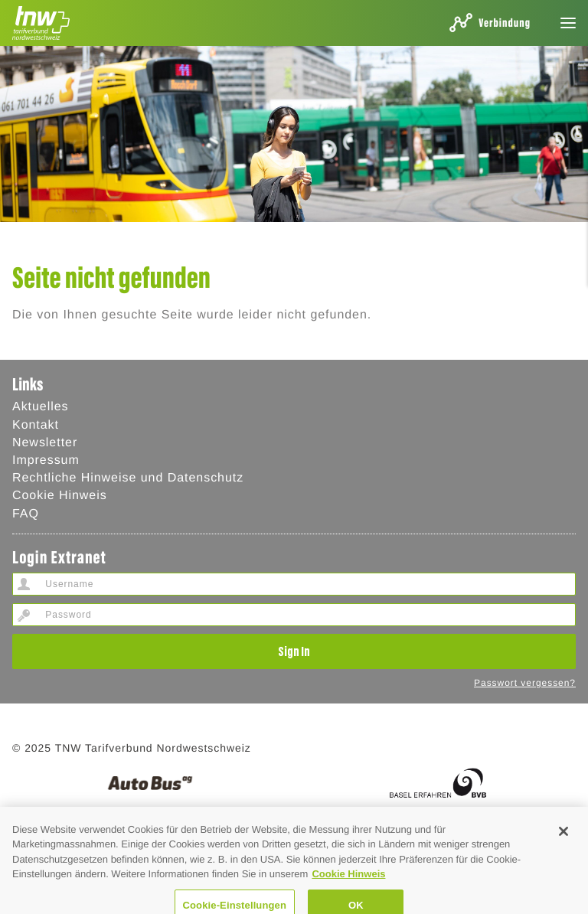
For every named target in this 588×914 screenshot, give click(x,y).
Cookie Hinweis (60, 496)
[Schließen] (563, 840)
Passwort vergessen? (525, 683)
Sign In (294, 651)
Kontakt (36, 425)
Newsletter (45, 443)
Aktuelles (41, 407)
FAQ (26, 514)
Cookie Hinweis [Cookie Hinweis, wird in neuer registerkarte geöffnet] (348, 883)
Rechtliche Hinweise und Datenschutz (128, 478)
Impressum (46, 460)
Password (24, 615)
